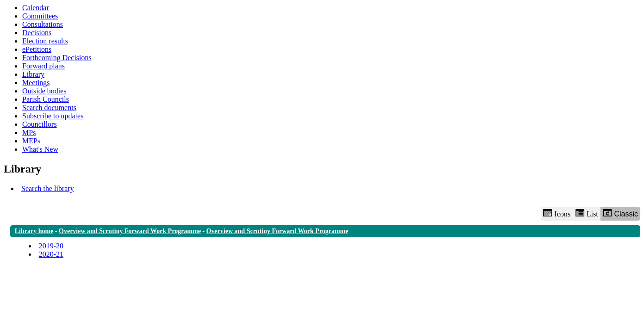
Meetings (36, 83)
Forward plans (43, 66)
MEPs (31, 141)
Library (33, 74)
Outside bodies (44, 91)
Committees (40, 16)
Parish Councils (46, 99)
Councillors (40, 124)
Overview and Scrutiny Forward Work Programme (130, 231)
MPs (29, 133)
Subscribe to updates (53, 116)
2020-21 (51, 254)
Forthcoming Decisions (57, 58)
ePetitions (37, 49)
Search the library (48, 188)
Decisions (37, 33)
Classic (621, 213)
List (587, 213)
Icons (557, 213)
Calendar (36, 8)
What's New (40, 149)
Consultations (43, 24)
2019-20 (51, 246)
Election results (45, 41)
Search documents (49, 108)
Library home (34, 231)
